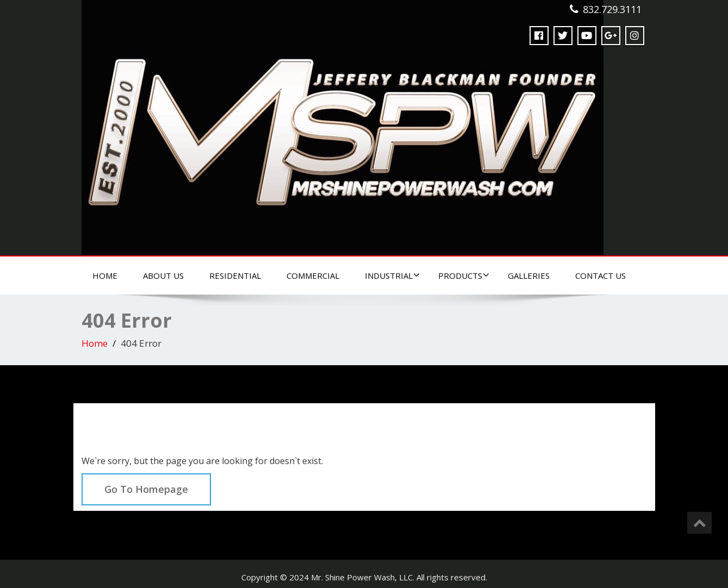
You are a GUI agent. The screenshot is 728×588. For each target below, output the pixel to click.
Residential (235, 276)
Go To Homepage (146, 489)
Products (464, 276)
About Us (163, 276)
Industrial (392, 276)
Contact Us (601, 276)
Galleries (529, 276)
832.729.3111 (612, 9)
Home (105, 276)
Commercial (313, 276)
